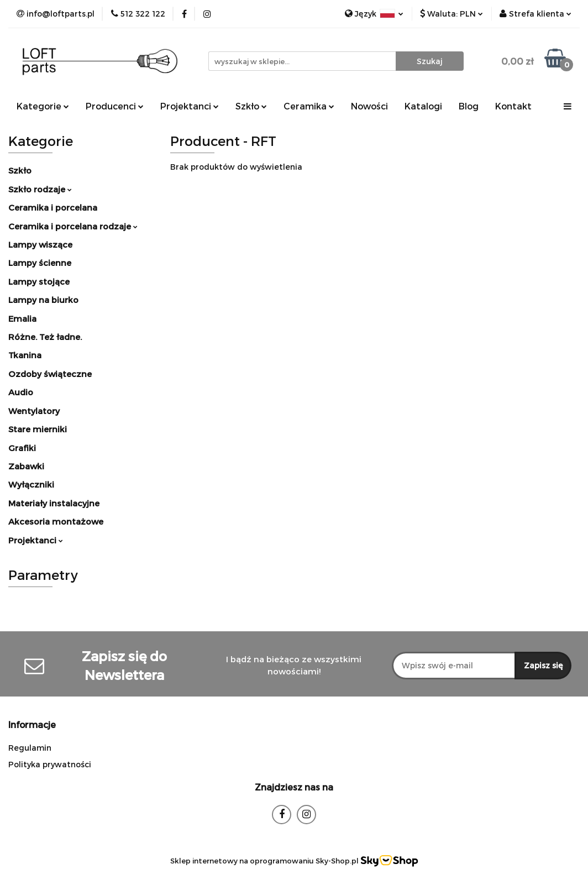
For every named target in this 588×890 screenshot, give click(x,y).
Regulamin (30, 748)
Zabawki (26, 466)
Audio (21, 392)
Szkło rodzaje (40, 189)
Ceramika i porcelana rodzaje (73, 226)
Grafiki (22, 448)
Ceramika (309, 106)
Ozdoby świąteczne (50, 374)
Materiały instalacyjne (54, 503)
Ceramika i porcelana (53, 207)
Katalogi (423, 106)
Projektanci (190, 106)
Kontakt (513, 106)
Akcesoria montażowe (56, 521)
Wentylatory (34, 411)
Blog (469, 106)
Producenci (115, 106)
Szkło (251, 106)
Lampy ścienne (40, 263)
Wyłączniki (31, 484)
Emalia (22, 318)
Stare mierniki (38, 429)
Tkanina (25, 355)
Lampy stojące (39, 281)
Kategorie (43, 106)
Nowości (369, 106)
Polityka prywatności (50, 764)
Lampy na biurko (43, 300)
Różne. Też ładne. (45, 337)
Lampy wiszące (40, 244)
